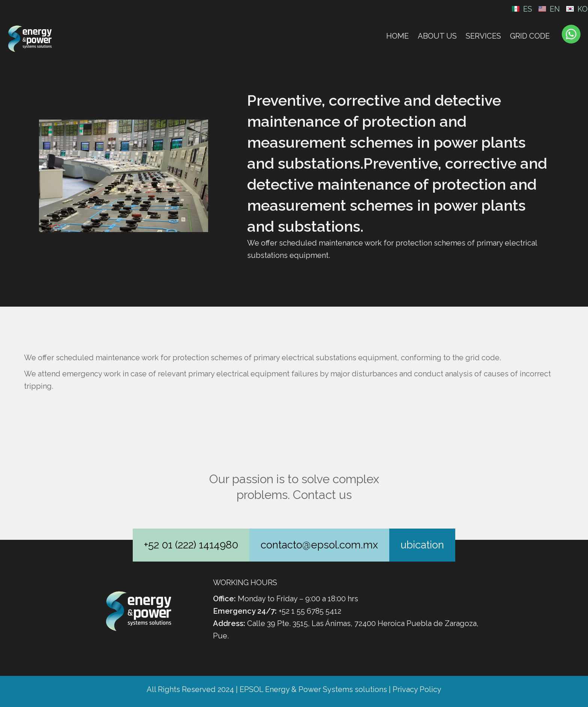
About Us (437, 36)
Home (397, 36)
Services (483, 36)
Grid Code (530, 36)
